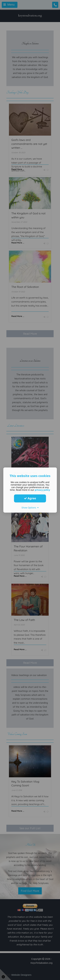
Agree (30, 498)
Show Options (30, 508)
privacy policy (42, 490)
